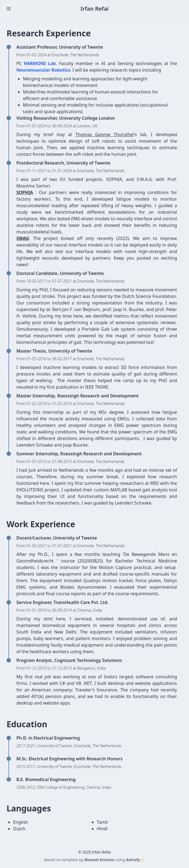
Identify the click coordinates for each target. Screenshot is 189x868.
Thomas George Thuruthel (105, 134)
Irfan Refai (95, 9)
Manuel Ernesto (99, 860)
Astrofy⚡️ (135, 860)
